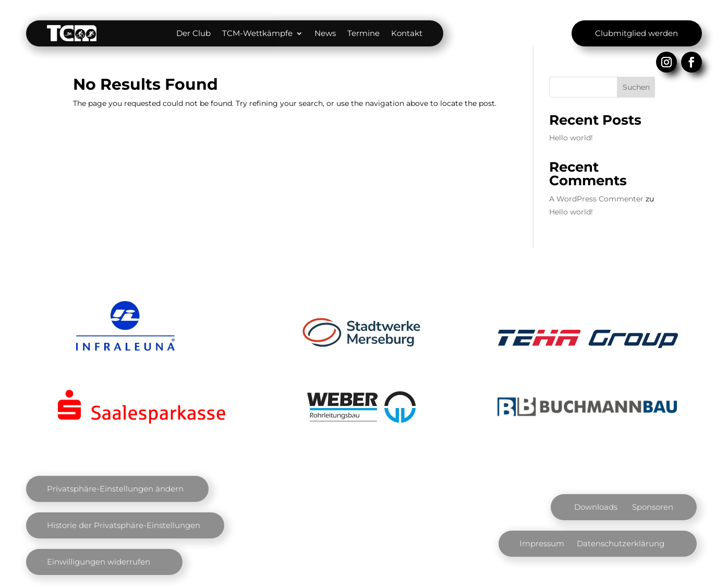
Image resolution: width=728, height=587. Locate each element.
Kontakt (407, 33)
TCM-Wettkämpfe (257, 33)
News (325, 33)
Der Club (193, 33)
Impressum (542, 543)
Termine (363, 33)
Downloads (596, 507)
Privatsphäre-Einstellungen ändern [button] (115, 489)
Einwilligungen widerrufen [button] (99, 562)
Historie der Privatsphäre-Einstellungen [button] (124, 525)
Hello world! (571, 138)
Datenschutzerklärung (621, 543)
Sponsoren (653, 507)
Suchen (636, 87)
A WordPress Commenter (596, 199)
